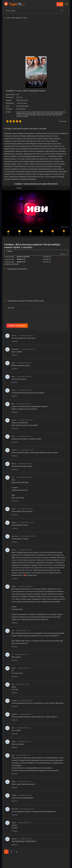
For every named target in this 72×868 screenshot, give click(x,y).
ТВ (17, 4)
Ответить (15, 341)
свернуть (63, 254)
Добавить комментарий (17, 326)
